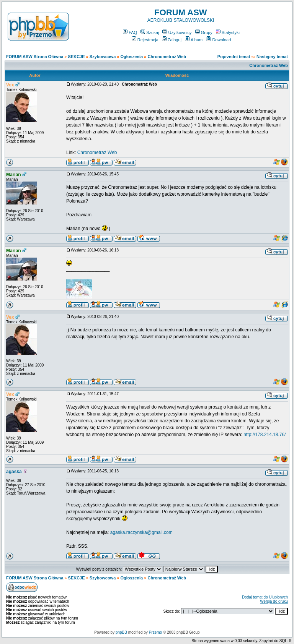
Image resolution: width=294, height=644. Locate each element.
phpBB (121, 632)
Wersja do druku (274, 601)
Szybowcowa (103, 57)
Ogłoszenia (132, 57)
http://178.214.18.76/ (265, 435)
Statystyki (228, 32)
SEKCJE (77, 57)
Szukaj (150, 32)
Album (194, 40)
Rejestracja (145, 40)
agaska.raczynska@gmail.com (141, 532)
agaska (14, 472)
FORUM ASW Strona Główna (35, 57)
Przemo (155, 632)
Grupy (204, 32)
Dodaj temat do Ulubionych (265, 597)
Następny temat (272, 57)
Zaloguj (172, 40)
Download (218, 40)
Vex (10, 85)
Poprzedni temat (234, 57)
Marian (14, 175)
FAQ (130, 32)
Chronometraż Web (167, 57)
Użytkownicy (177, 32)
